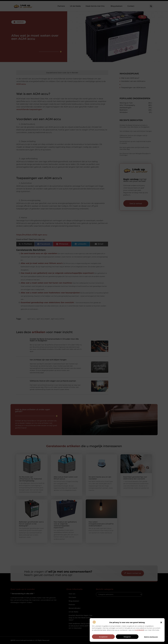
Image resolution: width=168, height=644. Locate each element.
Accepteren (103, 637)
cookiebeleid (139, 630)
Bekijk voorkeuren (151, 637)
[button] (161, 622)
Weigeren (127, 637)
